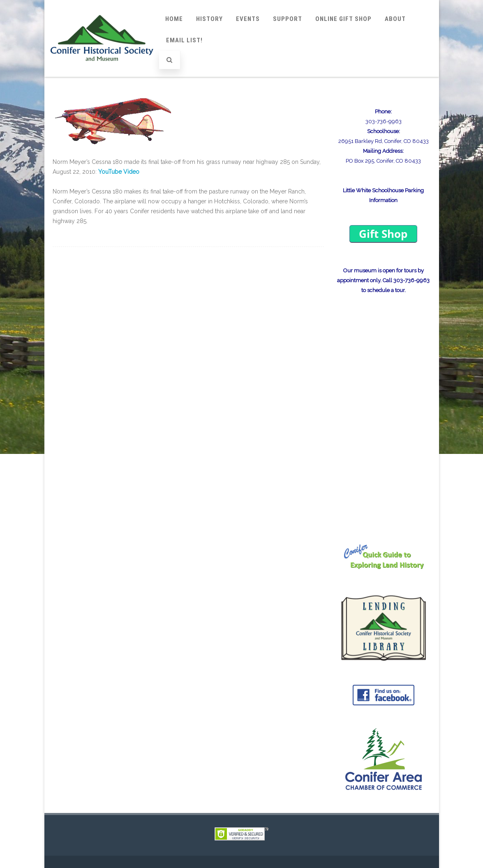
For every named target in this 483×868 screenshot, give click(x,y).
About (395, 19)
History (209, 19)
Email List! (184, 40)
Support (288, 19)
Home (174, 19)
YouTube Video (119, 172)
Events (248, 19)
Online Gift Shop (343, 19)
